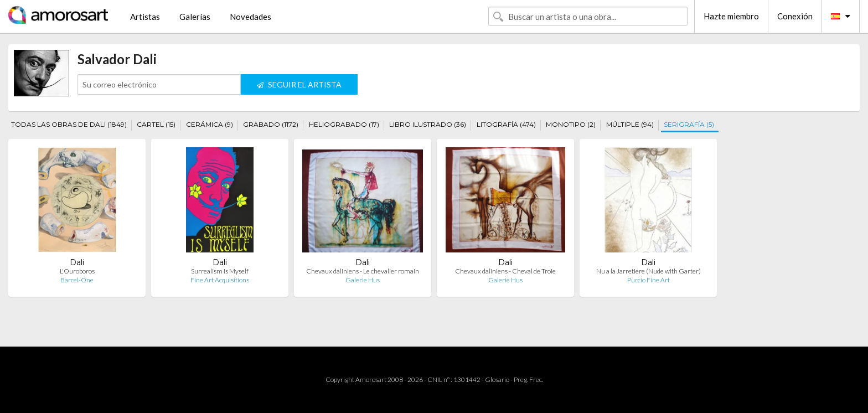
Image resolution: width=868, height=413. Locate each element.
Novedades (250, 17)
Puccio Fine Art (649, 280)
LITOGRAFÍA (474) (506, 124)
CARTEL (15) (156, 124)
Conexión (795, 16)
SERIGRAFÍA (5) (689, 124)
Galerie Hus (363, 280)
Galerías (195, 17)
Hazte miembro (731, 16)
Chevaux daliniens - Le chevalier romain (363, 271)
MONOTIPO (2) (571, 124)
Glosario (497, 380)
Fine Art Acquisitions (220, 280)
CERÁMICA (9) (210, 124)
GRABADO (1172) (271, 124)
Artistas (145, 17)
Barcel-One (77, 280)
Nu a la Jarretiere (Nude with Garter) (649, 271)
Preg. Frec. (528, 380)
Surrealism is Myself (220, 271)
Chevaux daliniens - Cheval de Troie (505, 271)
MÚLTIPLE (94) (630, 124)
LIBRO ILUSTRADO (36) (428, 124)
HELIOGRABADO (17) (344, 124)
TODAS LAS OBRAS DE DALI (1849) (69, 124)
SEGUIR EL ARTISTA (299, 84)
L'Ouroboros (77, 271)
